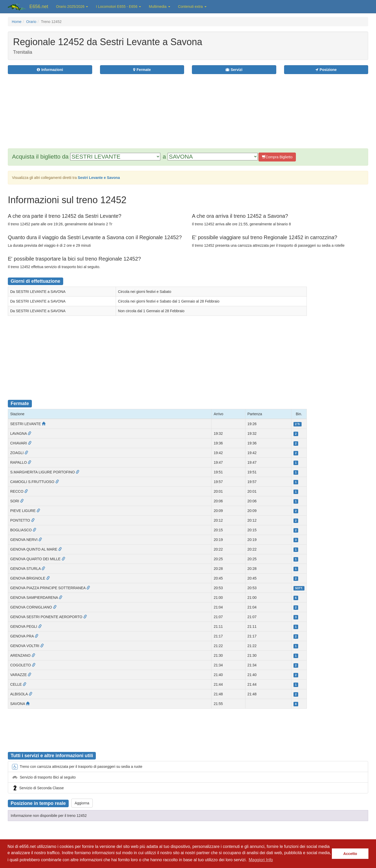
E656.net (39, 7)
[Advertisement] (220, 108)
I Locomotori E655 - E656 (118, 7)
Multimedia (160, 7)
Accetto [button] (350, 854)
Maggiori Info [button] (261, 860)
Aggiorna (82, 803)
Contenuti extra (192, 7)
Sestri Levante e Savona (99, 178)
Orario (31, 22)
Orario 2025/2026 (72, 7)
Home (17, 22)
